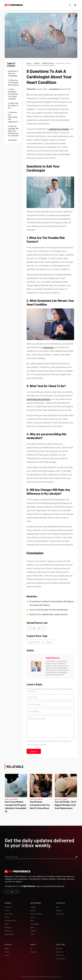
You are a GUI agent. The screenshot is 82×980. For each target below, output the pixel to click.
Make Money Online (36, 914)
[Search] (70, 5)
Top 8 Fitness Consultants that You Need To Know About (40, 805)
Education (34, 952)
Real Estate (8, 931)
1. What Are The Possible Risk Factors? (14, 82)
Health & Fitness (48, 63)
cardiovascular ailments (38, 399)
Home (29, 63)
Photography (35, 924)
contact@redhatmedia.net (54, 886)
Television (33, 931)
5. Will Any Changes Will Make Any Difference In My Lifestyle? (13, 131)
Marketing (8, 927)
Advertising (8, 914)
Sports (33, 927)
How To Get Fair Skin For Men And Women (49, 610)
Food (6, 955)
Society (33, 945)
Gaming (33, 910)
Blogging (59, 910)
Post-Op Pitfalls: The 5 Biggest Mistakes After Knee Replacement (65, 805)
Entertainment (36, 903)
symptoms (48, 347)
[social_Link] (7, 892)
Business (8, 903)
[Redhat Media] (44, 977)
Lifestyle (36, 63)
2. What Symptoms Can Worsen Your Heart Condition (13, 94)
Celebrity (33, 907)
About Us (59, 948)
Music (32, 921)
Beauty (7, 948)
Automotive (9, 907)
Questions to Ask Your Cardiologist (13, 73)
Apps (58, 907)
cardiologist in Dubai (59, 129)
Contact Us (60, 952)
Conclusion (12, 140)
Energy (7, 917)
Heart (48, 642)
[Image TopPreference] (36, 666)
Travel (32, 934)
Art (31, 948)
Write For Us (60, 955)
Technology (60, 903)
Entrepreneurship (10, 921)
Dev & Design (60, 914)
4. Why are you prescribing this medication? (13, 117)
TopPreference (53, 658)
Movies (33, 917)
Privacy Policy (60, 959)
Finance (7, 910)
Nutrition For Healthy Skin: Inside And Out (49, 614)
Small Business (10, 934)
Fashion (7, 952)
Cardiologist (34, 642)
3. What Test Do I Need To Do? (13, 105)
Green (7, 924)
